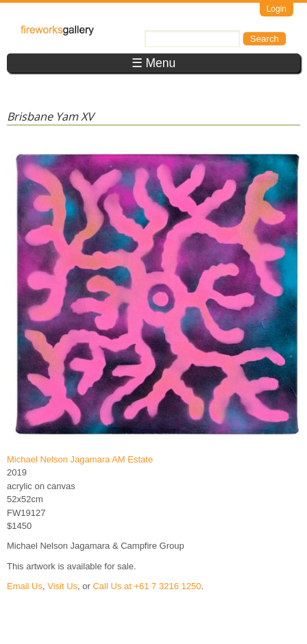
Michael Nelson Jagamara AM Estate (80, 459)
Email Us (25, 586)
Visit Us (62, 586)
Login (277, 9)
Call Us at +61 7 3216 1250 (147, 586)
